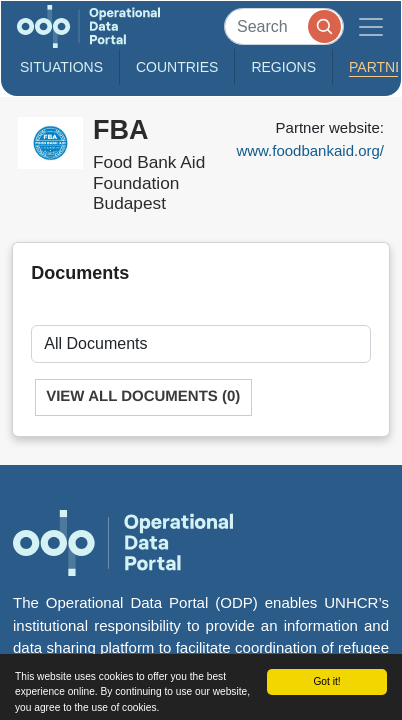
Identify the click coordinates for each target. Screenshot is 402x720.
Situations (61, 67)
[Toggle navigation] (371, 26)
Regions (283, 67)
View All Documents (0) (143, 396)
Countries (177, 67)
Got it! (326, 681)
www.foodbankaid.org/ (310, 150)
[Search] (284, 26)
